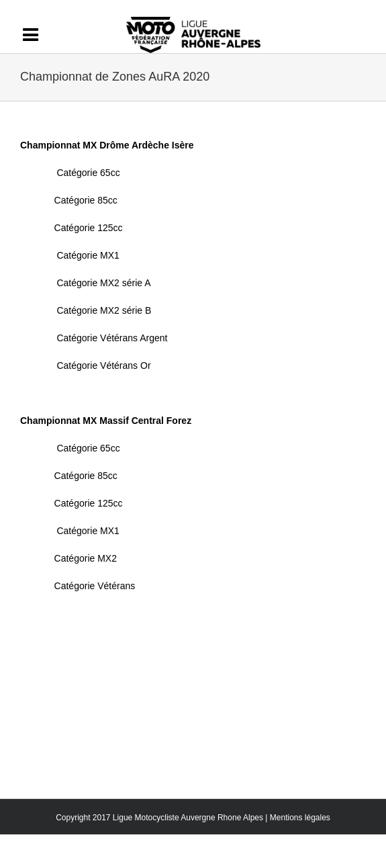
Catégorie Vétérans (95, 586)
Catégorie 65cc (88, 173)
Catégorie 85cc (86, 200)
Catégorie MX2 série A (103, 283)
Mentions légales (300, 818)
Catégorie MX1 (88, 255)
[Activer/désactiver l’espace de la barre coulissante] (37, 35)
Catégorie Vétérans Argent (112, 338)
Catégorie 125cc (89, 228)
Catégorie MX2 (86, 558)
